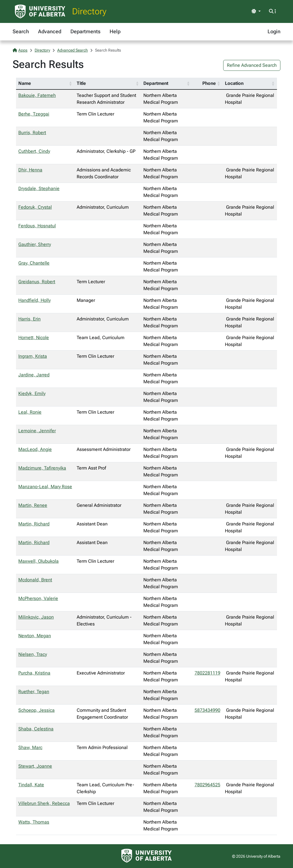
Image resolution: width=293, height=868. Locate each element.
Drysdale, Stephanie (39, 188)
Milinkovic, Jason (36, 617)
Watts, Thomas (34, 822)
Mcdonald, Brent (35, 580)
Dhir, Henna (30, 170)
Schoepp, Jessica (36, 710)
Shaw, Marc (30, 747)
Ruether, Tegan (34, 692)
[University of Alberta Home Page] (40, 11)
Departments (85, 31)
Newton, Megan (35, 636)
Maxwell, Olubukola (38, 561)
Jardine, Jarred (34, 375)
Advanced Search (73, 50)
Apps (20, 50)
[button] (70, 83)
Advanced (50, 31)
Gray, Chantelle (34, 263)
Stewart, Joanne (35, 766)
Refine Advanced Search (252, 65)
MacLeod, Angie (35, 449)
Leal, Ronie (30, 412)
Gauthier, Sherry (35, 244)
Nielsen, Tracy (33, 654)
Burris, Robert (32, 133)
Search (21, 31)
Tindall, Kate (31, 785)
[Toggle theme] (256, 11)
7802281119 (207, 673)
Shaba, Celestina (36, 729)
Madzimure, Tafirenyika (42, 468)
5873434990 (207, 710)
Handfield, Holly (34, 300)
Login (274, 31)
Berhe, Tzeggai (34, 114)
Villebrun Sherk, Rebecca (44, 803)
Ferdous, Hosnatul (37, 226)
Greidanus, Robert (37, 282)
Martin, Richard (34, 524)
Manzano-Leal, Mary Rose (45, 487)
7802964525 (207, 785)
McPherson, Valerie (38, 598)
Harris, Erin (29, 319)
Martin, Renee (33, 505)
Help (115, 31)
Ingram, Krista (33, 356)
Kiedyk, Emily (32, 393)
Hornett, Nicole (34, 338)
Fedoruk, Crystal (35, 207)
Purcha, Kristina (34, 673)
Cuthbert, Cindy (34, 151)
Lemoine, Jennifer (37, 431)
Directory (89, 11)
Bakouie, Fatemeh (37, 95)
